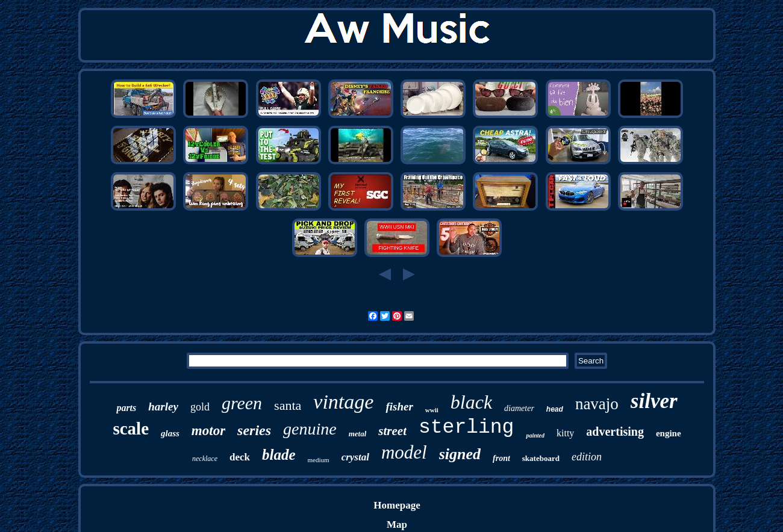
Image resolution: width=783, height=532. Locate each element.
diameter (519, 408)
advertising (615, 431)
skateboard (541, 458)
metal (358, 434)
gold (200, 407)
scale (131, 428)
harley (163, 407)
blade (279, 455)
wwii (432, 410)
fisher (399, 407)
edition (587, 457)
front (501, 458)
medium (319, 460)
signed (460, 454)
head (555, 409)
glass (170, 433)
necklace (205, 459)
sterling (466, 428)
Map (397, 524)
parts (126, 408)
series (254, 430)
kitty (565, 433)
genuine (310, 429)
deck (240, 457)
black (471, 402)
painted (535, 435)
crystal (355, 457)
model (404, 452)
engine (669, 433)
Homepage (397, 505)
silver (654, 401)
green (242, 403)
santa (288, 405)
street (392, 431)
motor (208, 431)
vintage (343, 402)
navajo (597, 404)
